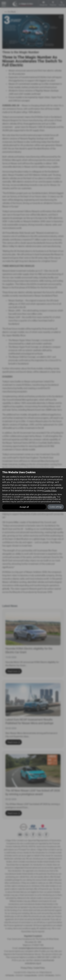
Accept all (24, 507)
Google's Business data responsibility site (40, 497)
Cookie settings (56, 507)
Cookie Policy (50, 491)
